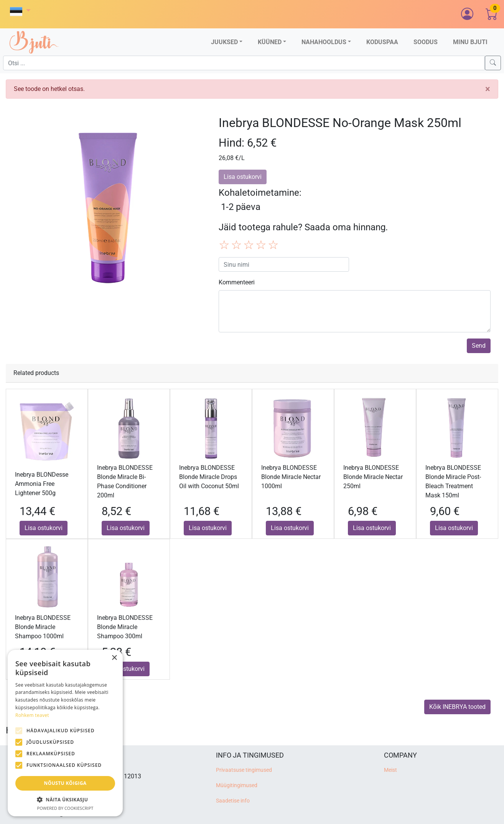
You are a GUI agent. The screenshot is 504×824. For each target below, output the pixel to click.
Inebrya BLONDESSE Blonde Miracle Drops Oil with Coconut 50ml (209, 477)
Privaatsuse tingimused (244, 770)
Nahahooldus (324, 42)
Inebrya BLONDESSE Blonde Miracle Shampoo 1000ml (43, 627)
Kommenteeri (237, 282)
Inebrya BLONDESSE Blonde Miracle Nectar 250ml (373, 477)
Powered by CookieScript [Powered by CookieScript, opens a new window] (65, 808)
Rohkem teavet (32, 715)
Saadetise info (233, 801)
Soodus (426, 42)
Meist (390, 770)
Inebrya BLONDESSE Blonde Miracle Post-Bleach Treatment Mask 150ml (453, 481)
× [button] (114, 658)
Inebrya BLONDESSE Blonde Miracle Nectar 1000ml (291, 477)
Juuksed (224, 42)
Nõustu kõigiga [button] (65, 783)
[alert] (65, 733)
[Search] (493, 63)
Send (479, 346)
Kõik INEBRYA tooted (457, 707)
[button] (20, 11)
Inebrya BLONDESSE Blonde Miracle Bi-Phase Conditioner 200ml (125, 481)
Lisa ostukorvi (44, 528)
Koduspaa (382, 42)
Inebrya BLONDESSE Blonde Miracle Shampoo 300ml (125, 627)
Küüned (270, 42)
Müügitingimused (237, 785)
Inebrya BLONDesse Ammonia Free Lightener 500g (42, 484)
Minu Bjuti (470, 42)
